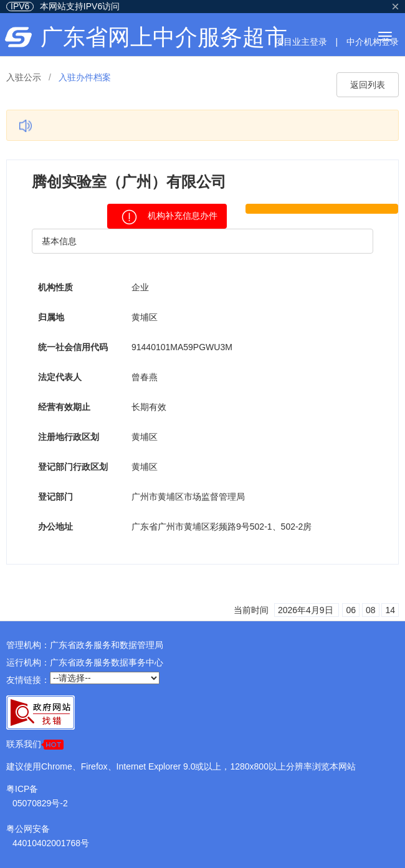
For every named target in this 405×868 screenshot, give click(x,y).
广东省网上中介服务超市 (164, 37)
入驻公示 (24, 77)
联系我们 (35, 744)
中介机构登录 (373, 42)
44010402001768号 (51, 843)
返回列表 (368, 85)
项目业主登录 (301, 42)
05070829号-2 (40, 803)
